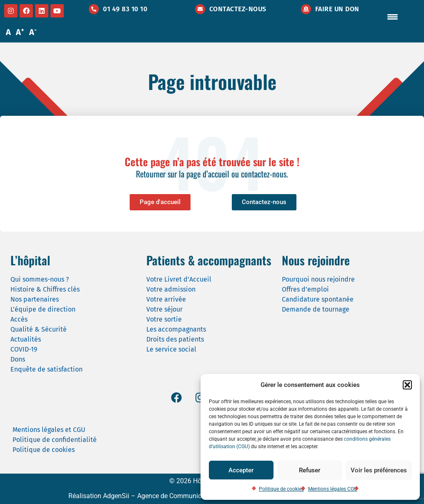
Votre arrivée (166, 299)
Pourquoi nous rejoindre (318, 279)
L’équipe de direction (43, 309)
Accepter (241, 470)
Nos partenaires (35, 299)
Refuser (310, 470)
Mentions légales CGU (333, 489)
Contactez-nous (238, 9)
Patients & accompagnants (209, 260)
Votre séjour (164, 309)
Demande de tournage (316, 309)
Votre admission (171, 289)
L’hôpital (30, 260)
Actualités (26, 339)
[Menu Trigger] (392, 17)
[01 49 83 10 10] (94, 9)
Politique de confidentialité (55, 440)
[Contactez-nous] (200, 9)
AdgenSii (116, 496)
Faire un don (337, 9)
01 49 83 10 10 (125, 9)
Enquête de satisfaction (46, 369)
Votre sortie (164, 319)
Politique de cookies (281, 489)
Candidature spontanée (318, 299)
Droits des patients (175, 339)
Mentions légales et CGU (49, 430)
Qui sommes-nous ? (40, 279)
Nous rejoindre (316, 260)
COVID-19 (24, 349)
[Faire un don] (306, 9)
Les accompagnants (176, 329)
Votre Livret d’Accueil (179, 279)
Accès (19, 319)
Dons (18, 359)
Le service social (171, 349)
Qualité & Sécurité (39, 329)
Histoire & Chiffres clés (45, 289)
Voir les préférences (379, 470)
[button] (407, 385)
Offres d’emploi (305, 289)
